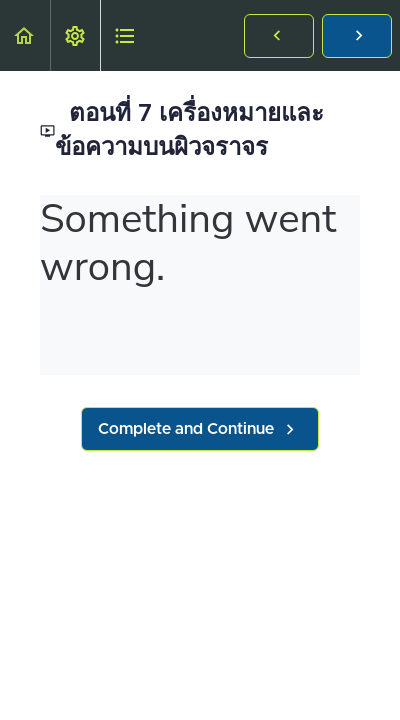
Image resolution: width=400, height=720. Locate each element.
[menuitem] (75, 35)
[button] (25, 35)
